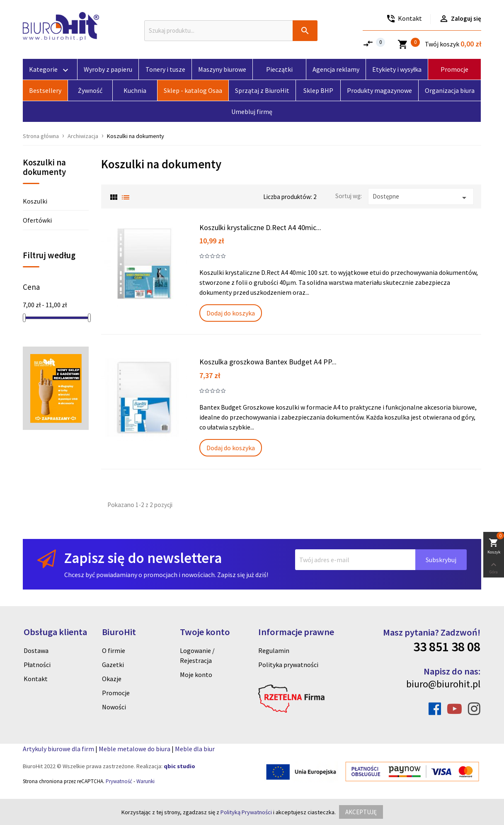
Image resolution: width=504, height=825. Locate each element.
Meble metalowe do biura (134, 749)
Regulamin (274, 650)
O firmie (114, 650)
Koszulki (35, 201)
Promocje (116, 693)
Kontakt (36, 679)
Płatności (37, 665)
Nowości (114, 707)
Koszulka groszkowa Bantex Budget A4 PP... (268, 362)
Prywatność (119, 781)
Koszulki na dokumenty (44, 168)
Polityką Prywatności (246, 812)
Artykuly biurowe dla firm (58, 749)
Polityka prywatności (288, 665)
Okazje (112, 679)
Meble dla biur (195, 749)
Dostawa (36, 650)
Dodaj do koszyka (231, 313)
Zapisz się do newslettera (143, 558)
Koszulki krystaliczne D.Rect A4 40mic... (260, 227)
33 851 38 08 (447, 647)
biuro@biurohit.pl (443, 684)
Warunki (145, 781)
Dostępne (421, 198)
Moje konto (196, 675)
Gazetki (113, 665)
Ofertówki (37, 220)
